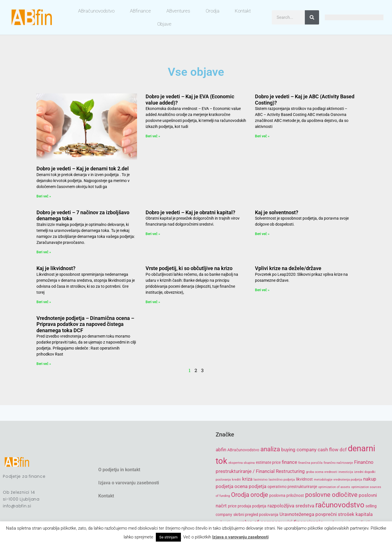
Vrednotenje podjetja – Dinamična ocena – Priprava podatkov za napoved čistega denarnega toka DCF (85, 324)
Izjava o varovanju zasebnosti (129, 483)
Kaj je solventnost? (277, 212)
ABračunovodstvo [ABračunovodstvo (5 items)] (243, 450)
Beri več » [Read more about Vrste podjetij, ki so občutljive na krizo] (153, 302)
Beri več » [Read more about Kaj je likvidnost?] (44, 302)
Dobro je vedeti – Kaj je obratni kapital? (190, 212)
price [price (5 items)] (232, 506)
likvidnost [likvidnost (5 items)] (304, 479)
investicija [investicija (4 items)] (346, 472)
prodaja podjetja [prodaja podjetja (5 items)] (252, 506)
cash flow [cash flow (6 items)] (328, 450)
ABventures (178, 11)
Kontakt (243, 11)
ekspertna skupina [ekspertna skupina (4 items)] (242, 463)
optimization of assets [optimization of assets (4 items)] (334, 487)
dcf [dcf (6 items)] (343, 450)
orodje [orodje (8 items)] (259, 495)
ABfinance (140, 11)
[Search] (312, 17)
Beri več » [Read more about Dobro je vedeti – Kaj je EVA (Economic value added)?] (153, 136)
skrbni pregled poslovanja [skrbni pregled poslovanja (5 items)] (256, 515)
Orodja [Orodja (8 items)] (240, 495)
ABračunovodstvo (96, 11)
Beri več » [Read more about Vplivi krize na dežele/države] (262, 290)
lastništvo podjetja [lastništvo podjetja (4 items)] (282, 480)
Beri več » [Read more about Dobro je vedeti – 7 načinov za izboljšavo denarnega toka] (44, 252)
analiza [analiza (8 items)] (270, 449)
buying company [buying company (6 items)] (299, 450)
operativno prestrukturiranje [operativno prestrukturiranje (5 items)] (292, 487)
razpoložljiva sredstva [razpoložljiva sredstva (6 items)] (291, 506)
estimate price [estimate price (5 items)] (268, 462)
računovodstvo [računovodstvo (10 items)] (340, 505)
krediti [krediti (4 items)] (236, 480)
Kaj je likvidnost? (56, 268)
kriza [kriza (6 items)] (247, 479)
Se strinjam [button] (168, 537)
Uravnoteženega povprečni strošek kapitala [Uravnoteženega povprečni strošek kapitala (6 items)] (326, 514)
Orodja (213, 11)
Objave (164, 24)
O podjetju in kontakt (119, 470)
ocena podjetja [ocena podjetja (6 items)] (250, 486)
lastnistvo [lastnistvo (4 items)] (261, 480)
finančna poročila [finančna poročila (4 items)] (310, 463)
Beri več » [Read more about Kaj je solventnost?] (262, 234)
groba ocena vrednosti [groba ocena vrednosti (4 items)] (322, 472)
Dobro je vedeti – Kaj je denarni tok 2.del (83, 169)
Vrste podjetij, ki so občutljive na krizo (189, 268)
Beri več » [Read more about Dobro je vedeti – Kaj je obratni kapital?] (153, 234)
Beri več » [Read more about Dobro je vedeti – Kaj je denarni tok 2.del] (44, 196)
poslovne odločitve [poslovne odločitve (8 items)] (331, 495)
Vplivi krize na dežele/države (288, 268)
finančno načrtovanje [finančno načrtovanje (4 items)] (338, 463)
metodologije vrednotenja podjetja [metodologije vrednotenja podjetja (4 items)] (338, 480)
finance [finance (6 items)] (289, 462)
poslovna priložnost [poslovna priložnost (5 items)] (287, 495)
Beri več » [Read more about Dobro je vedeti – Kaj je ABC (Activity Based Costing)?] (262, 136)
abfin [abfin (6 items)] (221, 450)
